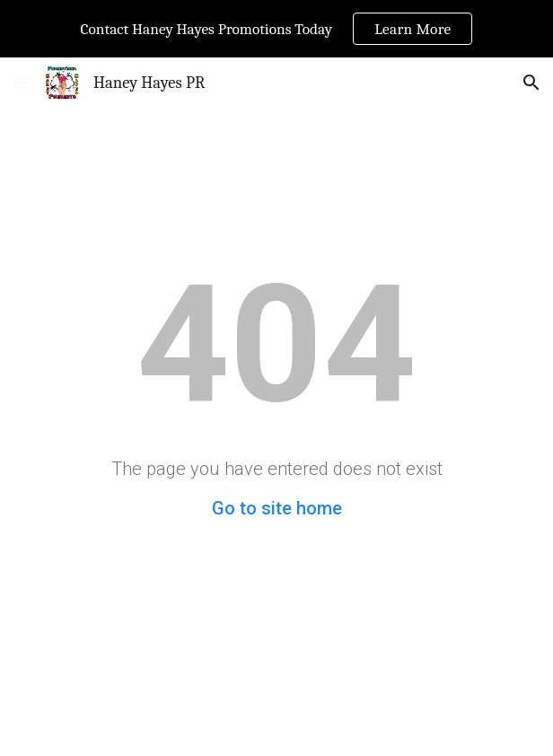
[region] (276, 29)
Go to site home (277, 508)
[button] (22, 82)
